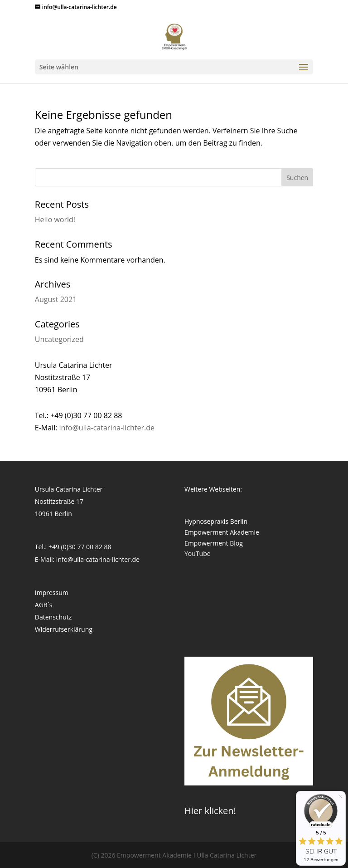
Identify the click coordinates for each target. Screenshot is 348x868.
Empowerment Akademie (222, 532)
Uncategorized (59, 339)
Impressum (52, 592)
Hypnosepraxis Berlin (216, 521)
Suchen (297, 178)
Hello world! (55, 219)
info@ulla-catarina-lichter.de (107, 428)
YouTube (198, 553)
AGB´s (44, 605)
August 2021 (56, 299)
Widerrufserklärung (64, 629)
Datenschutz (53, 617)
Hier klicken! (210, 811)
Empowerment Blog (214, 543)
